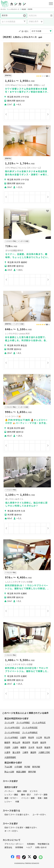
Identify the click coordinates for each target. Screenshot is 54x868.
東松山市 (16, 743)
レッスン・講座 (11, 795)
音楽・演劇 (43, 798)
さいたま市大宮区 (12, 728)
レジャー (8, 802)
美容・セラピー (11, 798)
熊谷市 (31, 738)
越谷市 (43, 743)
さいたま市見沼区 (30, 728)
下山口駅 (8, 767)
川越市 (23, 738)
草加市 (35, 743)
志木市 (31, 748)
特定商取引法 (44, 844)
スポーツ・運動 (41, 795)
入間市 (15, 748)
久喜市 (7, 753)
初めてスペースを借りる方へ (17, 815)
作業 (17, 802)
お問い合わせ (41, 848)
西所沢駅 (32, 772)
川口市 (39, 738)
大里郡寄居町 (10, 757)
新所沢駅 (36, 767)
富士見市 (16, 753)
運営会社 (8, 848)
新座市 (47, 748)
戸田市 (7, 748)
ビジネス (34, 791)
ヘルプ (29, 848)
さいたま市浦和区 (30, 733)
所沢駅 (27, 767)
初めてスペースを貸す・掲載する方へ (21, 828)
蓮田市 (33, 753)
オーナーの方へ (11, 831)
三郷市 (25, 753)
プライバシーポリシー (14, 844)
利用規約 (31, 844)
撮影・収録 (22, 791)
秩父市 (47, 738)
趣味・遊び (26, 795)
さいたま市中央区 (12, 733)
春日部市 (26, 743)
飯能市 (7, 743)
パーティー (9, 791)
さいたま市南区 (11, 738)
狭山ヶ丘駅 (9, 772)
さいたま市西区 (23, 723)
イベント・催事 (28, 798)
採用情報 (19, 848)
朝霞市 (23, 748)
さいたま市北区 (39, 723)
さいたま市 (9, 723)
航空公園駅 (21, 772)
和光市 (39, 748)
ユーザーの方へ (39, 815)
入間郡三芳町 (44, 753)
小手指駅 (18, 767)
